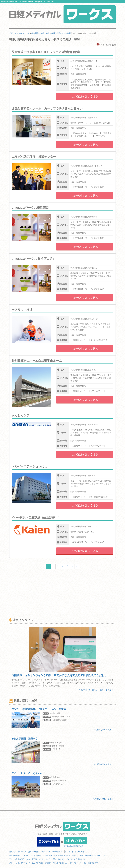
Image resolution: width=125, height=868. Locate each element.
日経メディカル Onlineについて (52, 852)
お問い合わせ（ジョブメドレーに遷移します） (69, 859)
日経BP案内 (79, 852)
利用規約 (36, 852)
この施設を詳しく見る (85, 96)
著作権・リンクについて (41, 859)
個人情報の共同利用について (96, 855)
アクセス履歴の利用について (20, 859)
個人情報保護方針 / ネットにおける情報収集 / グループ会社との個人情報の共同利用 (40, 855)
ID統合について (78, 855)
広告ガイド (69, 852)
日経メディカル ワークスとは (20, 852)
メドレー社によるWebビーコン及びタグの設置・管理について (32, 863)
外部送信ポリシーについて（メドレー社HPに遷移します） (78, 863)
